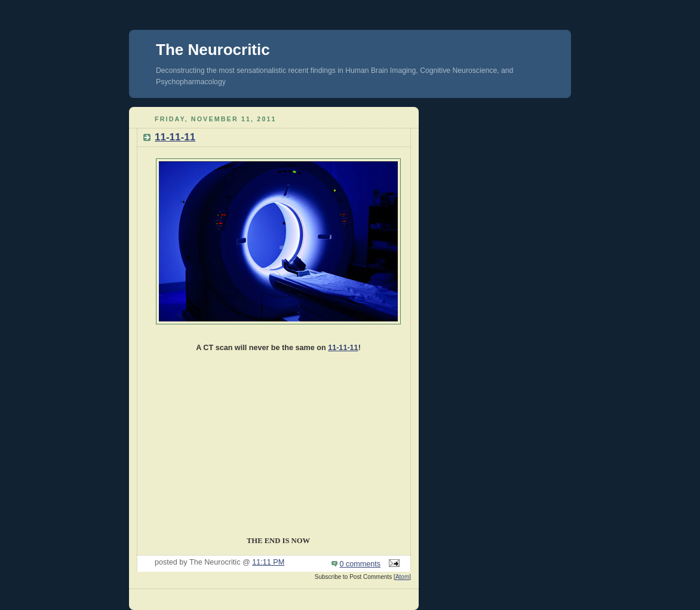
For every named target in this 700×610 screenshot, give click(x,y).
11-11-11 (175, 137)
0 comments (360, 564)
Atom (402, 577)
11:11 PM (268, 562)
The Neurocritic (213, 50)
